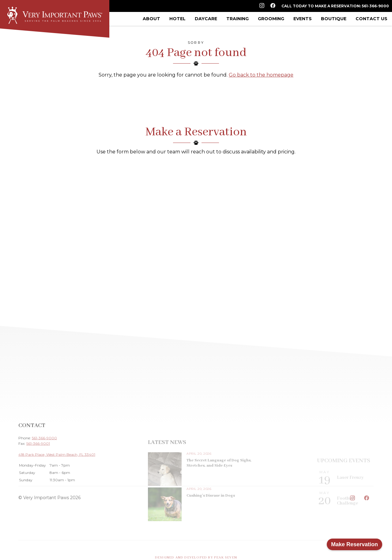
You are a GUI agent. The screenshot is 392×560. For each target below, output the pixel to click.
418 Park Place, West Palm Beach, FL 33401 (57, 478)
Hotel (177, 19)
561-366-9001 (38, 467)
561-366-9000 (44, 461)
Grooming (271, 19)
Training (237, 19)
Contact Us (371, 19)
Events (303, 19)
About (151, 19)
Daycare (206, 19)
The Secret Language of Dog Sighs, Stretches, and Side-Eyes (219, 486)
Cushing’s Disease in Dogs (211, 519)
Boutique (334, 19)
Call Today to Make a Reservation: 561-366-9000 (335, 6)
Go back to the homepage (261, 75)
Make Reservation (354, 544)
